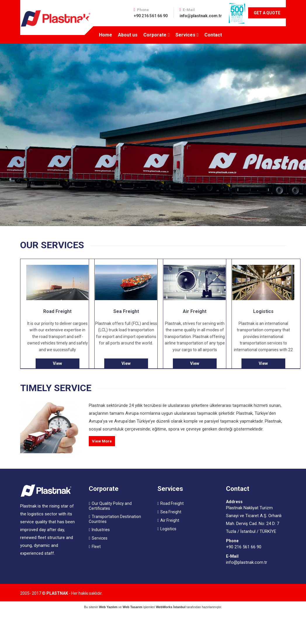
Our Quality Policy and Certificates (110, 506)
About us (128, 35)
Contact (213, 35)
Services (185, 35)
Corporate (155, 35)
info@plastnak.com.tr (201, 16)
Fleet (96, 547)
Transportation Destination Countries (115, 519)
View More (102, 441)
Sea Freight (171, 512)
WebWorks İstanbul (171, 607)
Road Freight (172, 503)
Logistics (168, 529)
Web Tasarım (132, 607)
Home (106, 35)
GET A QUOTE (267, 13)
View (57, 363)
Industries (101, 530)
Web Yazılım (108, 607)
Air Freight (170, 520)
